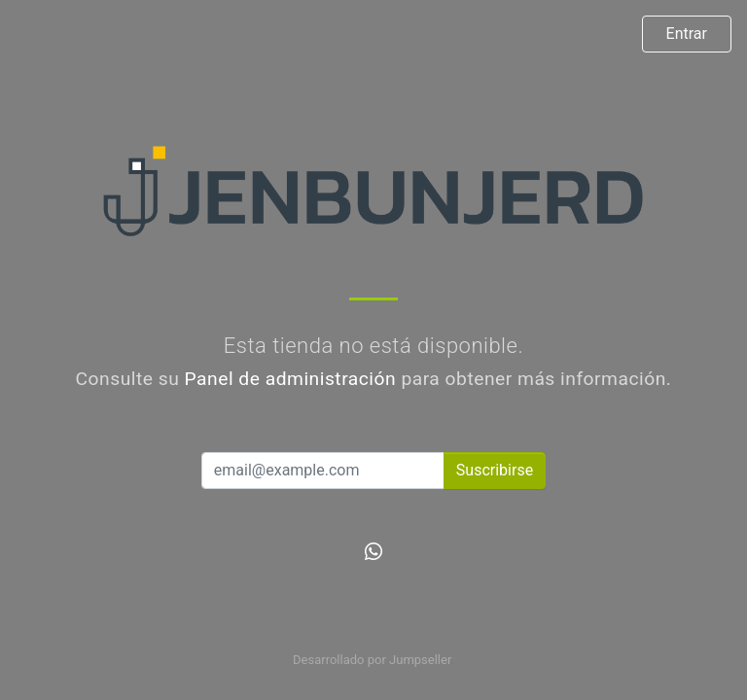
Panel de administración (291, 379)
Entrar (687, 34)
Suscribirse (495, 470)
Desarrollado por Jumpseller (372, 660)
